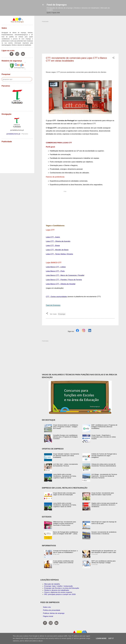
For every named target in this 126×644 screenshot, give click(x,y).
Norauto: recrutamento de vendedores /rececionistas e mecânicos (104, 533)
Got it (111, 638)
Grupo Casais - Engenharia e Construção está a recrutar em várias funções (104, 437)
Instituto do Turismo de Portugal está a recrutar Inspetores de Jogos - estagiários (104, 456)
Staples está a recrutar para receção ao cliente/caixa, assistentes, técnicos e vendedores (104, 505)
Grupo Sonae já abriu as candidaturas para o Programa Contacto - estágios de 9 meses (66, 427)
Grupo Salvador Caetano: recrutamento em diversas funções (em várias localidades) (66, 456)
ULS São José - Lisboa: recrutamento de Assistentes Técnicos (65, 465)
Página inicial (48, 616)
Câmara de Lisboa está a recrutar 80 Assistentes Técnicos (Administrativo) (104, 465)
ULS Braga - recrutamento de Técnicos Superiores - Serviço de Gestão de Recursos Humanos (104, 476)
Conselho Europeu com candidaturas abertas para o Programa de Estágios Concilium (65, 437)
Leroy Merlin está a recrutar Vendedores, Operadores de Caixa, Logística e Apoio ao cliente (65, 476)
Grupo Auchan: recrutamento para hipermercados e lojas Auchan (103, 494)
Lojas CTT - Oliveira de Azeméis (58, 241)
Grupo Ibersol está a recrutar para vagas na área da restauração (64, 494)
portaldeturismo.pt (14, 134)
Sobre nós (47, 607)
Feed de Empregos (57, 5)
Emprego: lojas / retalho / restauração (59, 586)
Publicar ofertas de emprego (54, 613)
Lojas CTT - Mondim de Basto (57, 250)
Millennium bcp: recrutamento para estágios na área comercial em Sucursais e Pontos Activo (65, 523)
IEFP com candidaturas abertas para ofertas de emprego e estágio (103, 562)
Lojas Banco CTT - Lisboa (56, 267)
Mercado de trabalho (52, 584)
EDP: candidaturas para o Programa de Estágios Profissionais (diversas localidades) (104, 427)
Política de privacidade (52, 610)
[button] (113, 58)
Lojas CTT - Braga (53, 245)
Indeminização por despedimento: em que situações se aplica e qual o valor (104, 552)
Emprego (62, 314)
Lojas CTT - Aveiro (53, 237)
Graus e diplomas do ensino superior (58, 592)
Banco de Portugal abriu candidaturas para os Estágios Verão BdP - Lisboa (66, 533)
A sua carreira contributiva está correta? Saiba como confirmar (63, 562)
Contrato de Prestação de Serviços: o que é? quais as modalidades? (65, 552)
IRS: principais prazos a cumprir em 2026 (60, 594)
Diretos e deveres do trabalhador (57, 590)
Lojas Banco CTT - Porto (55, 271)
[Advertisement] (80, 36)
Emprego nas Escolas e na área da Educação (62, 588)
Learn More (101, 638)
